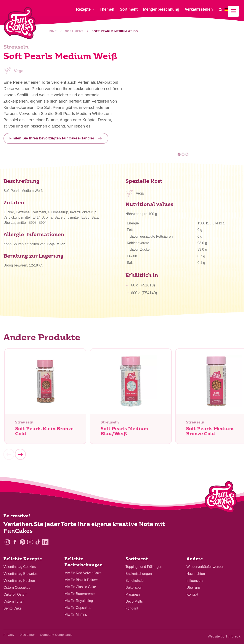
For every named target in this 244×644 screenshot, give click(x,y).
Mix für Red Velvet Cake (83, 573)
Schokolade (135, 581)
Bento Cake (13, 608)
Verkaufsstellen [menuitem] (199, 9)
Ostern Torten (14, 601)
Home (52, 31)
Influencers (195, 581)
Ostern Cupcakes (17, 588)
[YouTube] (30, 542)
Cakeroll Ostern (15, 594)
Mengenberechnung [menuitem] (161, 9)
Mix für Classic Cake (80, 587)
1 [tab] (179, 154)
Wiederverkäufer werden (205, 567)
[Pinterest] (22, 542)
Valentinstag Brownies (20, 574)
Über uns (193, 588)
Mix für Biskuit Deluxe (81, 580)
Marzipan (133, 594)
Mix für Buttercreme (80, 594)
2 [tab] (183, 154)
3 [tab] (187, 154)
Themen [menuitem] (107, 9)
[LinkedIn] (45, 542)
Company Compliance (56, 635)
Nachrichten (196, 574)
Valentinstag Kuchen (19, 581)
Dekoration (134, 588)
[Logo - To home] (221, 498)
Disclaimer (27, 635)
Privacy (9, 635)
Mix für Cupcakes (78, 608)
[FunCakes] (20, 23)
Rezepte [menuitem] (83, 9)
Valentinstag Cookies (20, 567)
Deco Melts (134, 601)
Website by (224, 636)
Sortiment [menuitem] (129, 9)
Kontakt (192, 594)
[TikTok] (38, 542)
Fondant (132, 608)
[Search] (220, 10)
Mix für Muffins (76, 615)
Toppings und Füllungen (144, 567)
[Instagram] (7, 542)
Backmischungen (139, 574)
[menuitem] (233, 10)
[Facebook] (15, 542)
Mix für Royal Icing (79, 601)
